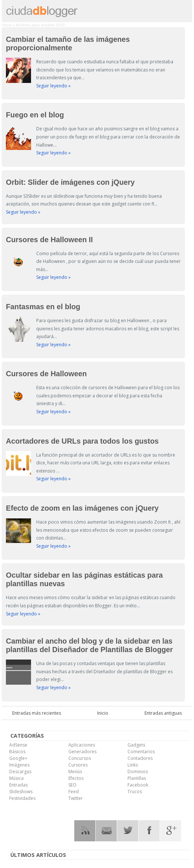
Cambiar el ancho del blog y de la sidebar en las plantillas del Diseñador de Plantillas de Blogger (89, 645)
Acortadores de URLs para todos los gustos (82, 441)
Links (133, 765)
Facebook (138, 785)
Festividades (22, 798)
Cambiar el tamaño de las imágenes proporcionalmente (68, 44)
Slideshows (21, 792)
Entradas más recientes (37, 713)
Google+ (18, 758)
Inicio (7, 25)
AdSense (18, 745)
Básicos (17, 752)
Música (16, 778)
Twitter (76, 798)
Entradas (18, 785)
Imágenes (19, 765)
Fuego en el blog (35, 115)
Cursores (78, 765)
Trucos (135, 792)
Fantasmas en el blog (43, 307)
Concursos (80, 758)
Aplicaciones (82, 745)
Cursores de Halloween (46, 374)
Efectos (76, 778)
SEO (72, 785)
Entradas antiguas (163, 713)
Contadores (140, 758)
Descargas (20, 772)
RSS (85, 831)
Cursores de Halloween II (49, 240)
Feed (74, 792)
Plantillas (137, 778)
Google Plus (171, 831)
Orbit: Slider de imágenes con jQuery (70, 182)
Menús (75, 772)
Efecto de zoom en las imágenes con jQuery (82, 508)
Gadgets (136, 745)
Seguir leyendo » (53, 86)
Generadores (82, 752)
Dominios (138, 772)
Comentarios (141, 752)
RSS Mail (106, 831)
